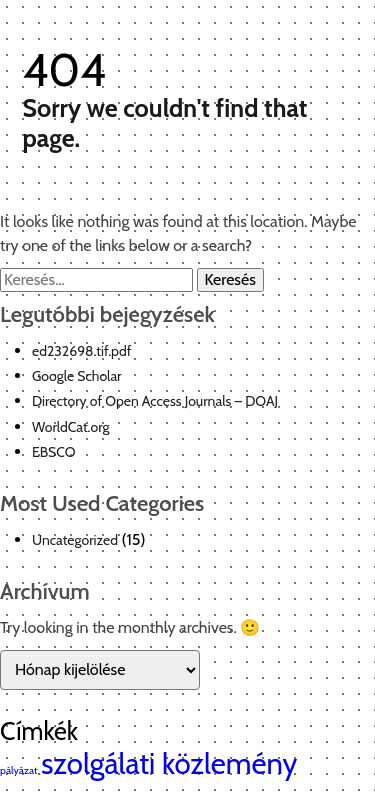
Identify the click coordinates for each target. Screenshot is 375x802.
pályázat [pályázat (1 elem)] (19, 770)
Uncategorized (75, 540)
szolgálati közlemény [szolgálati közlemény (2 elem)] (169, 763)
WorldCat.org (71, 427)
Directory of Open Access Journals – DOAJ (155, 401)
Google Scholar (77, 376)
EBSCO (53, 452)
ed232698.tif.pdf (81, 351)
